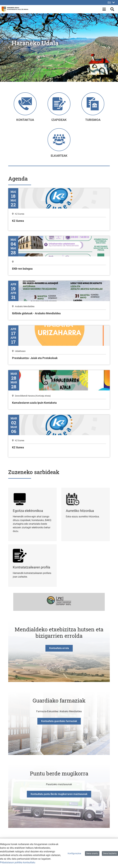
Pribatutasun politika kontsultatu (18, 862)
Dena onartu (92, 853)
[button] (9, 48)
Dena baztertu (110, 853)
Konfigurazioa (74, 853)
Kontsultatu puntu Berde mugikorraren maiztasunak (59, 794)
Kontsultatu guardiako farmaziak (59, 721)
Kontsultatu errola (59, 648)
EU (111, 3)
